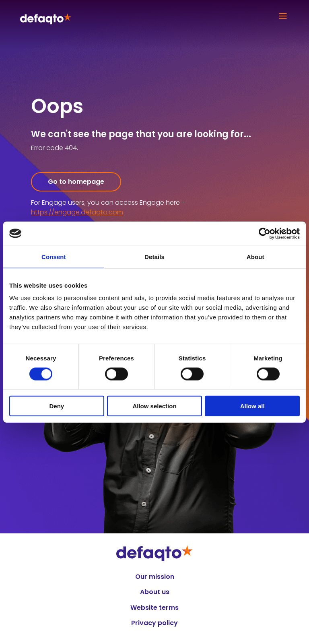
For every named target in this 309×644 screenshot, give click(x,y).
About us (155, 592)
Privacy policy (154, 623)
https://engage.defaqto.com (77, 212)
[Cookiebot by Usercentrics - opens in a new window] (265, 233)
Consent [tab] (54, 256)
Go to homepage (76, 182)
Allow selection (154, 406)
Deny (57, 406)
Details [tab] (154, 256)
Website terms (154, 608)
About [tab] (255, 256)
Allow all (252, 406)
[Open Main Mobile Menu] (281, 16)
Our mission (155, 577)
